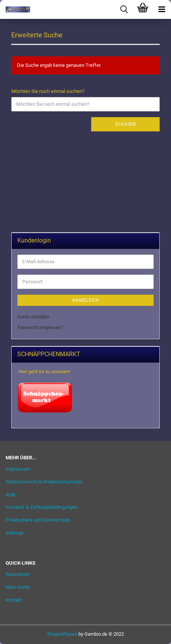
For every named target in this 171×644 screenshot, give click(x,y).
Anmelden (85, 300)
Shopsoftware (62, 634)
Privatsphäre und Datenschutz (38, 520)
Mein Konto (18, 587)
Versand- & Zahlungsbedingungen (42, 507)
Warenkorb (17, 574)
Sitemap (15, 533)
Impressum (18, 469)
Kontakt (14, 600)
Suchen (126, 124)
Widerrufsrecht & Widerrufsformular (44, 482)
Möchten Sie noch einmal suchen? (48, 91)
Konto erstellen (33, 317)
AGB (10, 495)
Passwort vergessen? (40, 327)
